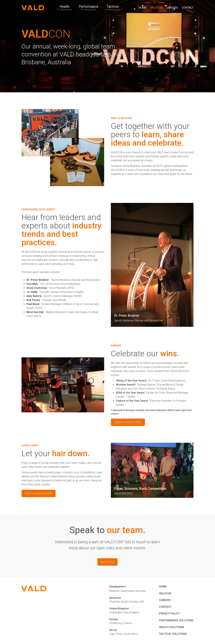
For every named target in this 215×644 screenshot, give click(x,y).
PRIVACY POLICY (169, 614)
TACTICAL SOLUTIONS (173, 634)
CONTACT (188, 8)
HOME (143, 8)
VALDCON (156, 8)
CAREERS (172, 8)
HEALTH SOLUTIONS (172, 627)
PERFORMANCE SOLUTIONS (176, 620)
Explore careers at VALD (128, 422)
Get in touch (107, 562)
